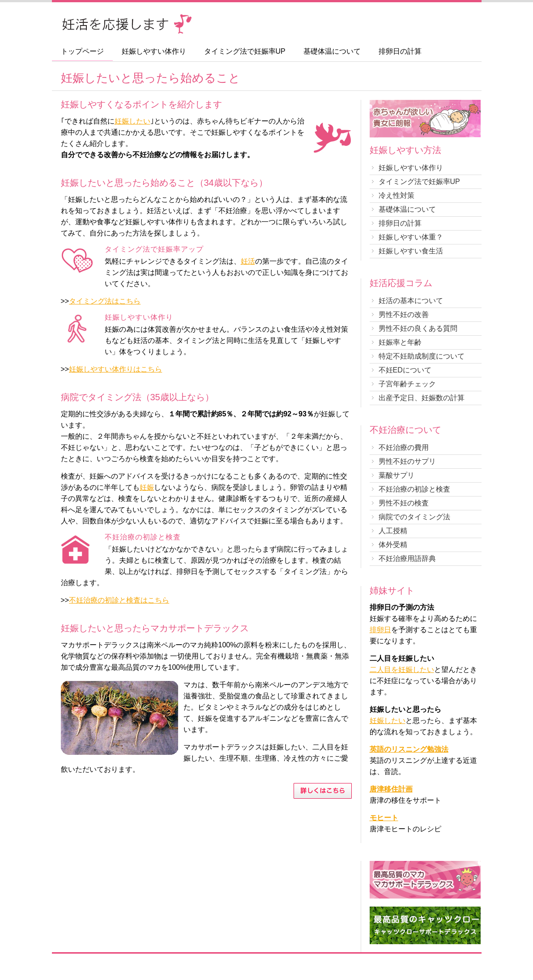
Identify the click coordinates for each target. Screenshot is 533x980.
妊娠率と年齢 (400, 342)
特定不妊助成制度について (422, 356)
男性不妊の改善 (404, 315)
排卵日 (380, 630)
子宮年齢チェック (407, 384)
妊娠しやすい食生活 (411, 251)
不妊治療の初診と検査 (414, 489)
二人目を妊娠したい (402, 670)
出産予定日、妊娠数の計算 (422, 398)
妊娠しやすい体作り (154, 51)
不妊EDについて (405, 370)
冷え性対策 (397, 195)
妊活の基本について (411, 301)
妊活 (248, 261)
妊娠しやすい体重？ (411, 237)
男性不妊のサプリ (407, 461)
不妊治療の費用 (404, 447)
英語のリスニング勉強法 (409, 749)
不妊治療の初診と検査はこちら (119, 600)
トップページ (82, 51)
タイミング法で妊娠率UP (245, 51)
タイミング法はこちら (105, 301)
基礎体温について (332, 51)
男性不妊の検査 (404, 503)
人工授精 (393, 531)
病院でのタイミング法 (414, 517)
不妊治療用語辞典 (407, 558)
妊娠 (147, 487)
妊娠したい (132, 121)
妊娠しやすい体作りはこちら (115, 369)
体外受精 (393, 545)
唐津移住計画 (391, 789)
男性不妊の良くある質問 (418, 328)
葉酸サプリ (397, 475)
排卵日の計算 (400, 51)
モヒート (384, 818)
